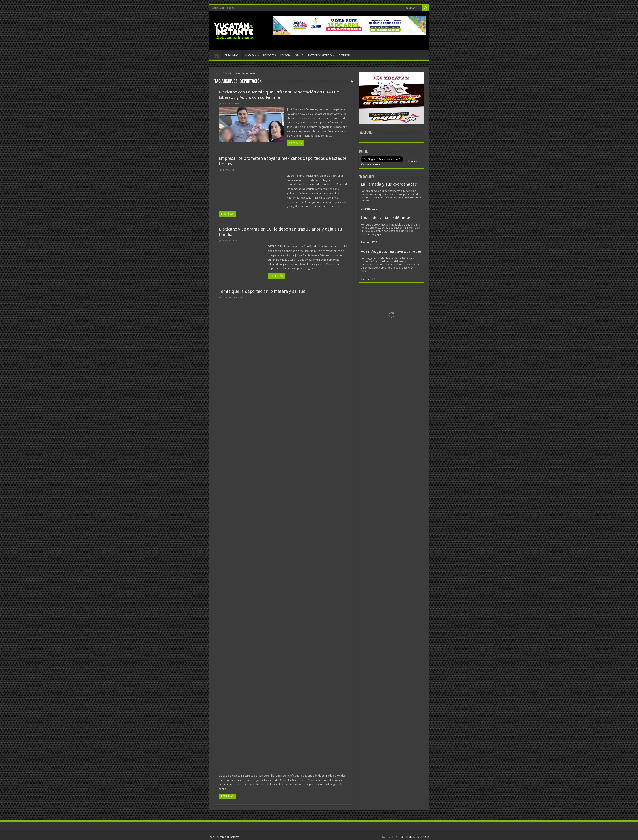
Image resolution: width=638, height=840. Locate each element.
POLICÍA (286, 55)
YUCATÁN (251, 55)
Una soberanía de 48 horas (386, 218)
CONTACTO (396, 837)
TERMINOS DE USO (417, 837)
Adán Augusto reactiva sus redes (391, 251)
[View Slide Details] (391, 99)
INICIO (217, 55)
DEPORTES (269, 55)
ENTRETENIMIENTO (320, 55)
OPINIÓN (344, 55)
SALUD (299, 55)
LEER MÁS (296, 143)
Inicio (218, 73)
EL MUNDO (232, 55)
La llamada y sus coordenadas (389, 184)
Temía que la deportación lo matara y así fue (262, 291)
